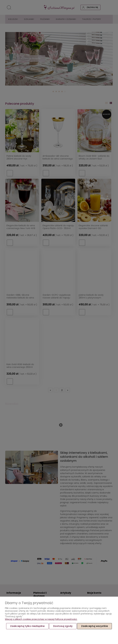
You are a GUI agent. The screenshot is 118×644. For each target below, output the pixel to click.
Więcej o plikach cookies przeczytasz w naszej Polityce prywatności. (41, 619)
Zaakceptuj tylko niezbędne (27, 626)
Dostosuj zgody (63, 626)
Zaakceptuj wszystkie (94, 626)
